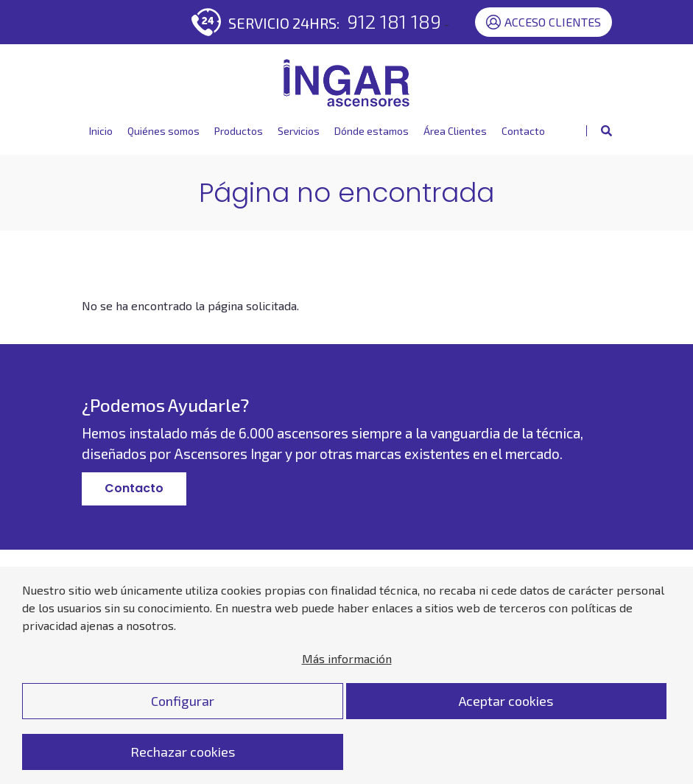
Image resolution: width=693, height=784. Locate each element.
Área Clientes (455, 131)
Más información (347, 676)
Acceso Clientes (544, 22)
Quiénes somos (163, 131)
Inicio (101, 131)
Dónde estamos (372, 131)
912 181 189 (394, 21)
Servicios (299, 131)
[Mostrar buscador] (599, 131)
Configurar (183, 718)
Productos (239, 131)
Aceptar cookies (506, 718)
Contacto (523, 131)
